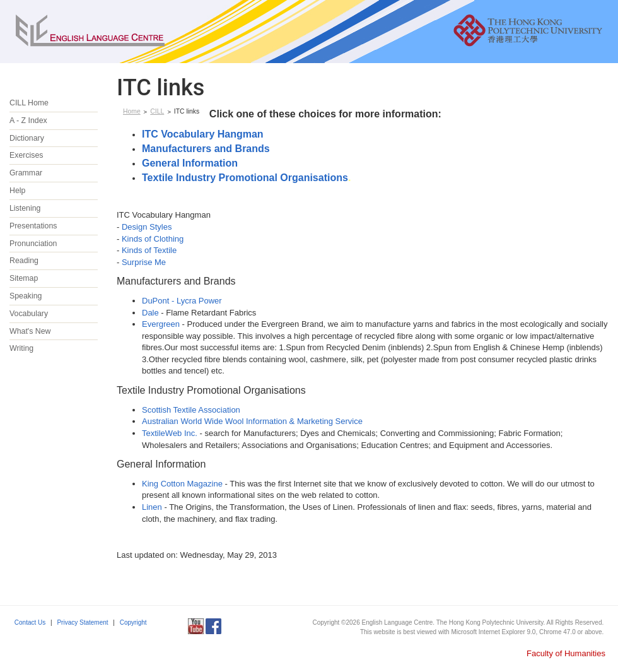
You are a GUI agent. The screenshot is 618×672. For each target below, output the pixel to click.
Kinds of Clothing (153, 239)
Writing (21, 348)
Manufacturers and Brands (206, 149)
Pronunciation (33, 244)
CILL (157, 111)
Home (132, 111)
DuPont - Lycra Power (182, 301)
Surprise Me (144, 262)
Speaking (26, 296)
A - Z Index (28, 121)
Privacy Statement (82, 622)
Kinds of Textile (149, 250)
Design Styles (147, 227)
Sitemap (24, 278)
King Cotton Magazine (182, 484)
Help (17, 191)
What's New (30, 331)
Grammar (26, 173)
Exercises (26, 155)
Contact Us (30, 622)
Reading (24, 261)
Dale (150, 313)
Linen (152, 507)
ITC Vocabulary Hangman (203, 134)
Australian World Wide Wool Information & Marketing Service (252, 421)
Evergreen (161, 324)
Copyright (133, 622)
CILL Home (29, 103)
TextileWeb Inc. (170, 433)
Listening (25, 208)
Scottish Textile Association (191, 410)
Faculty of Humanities (566, 653)
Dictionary (27, 138)
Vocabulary (29, 314)
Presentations (33, 226)
